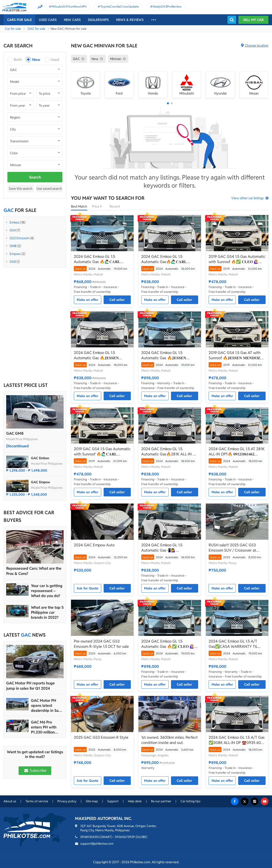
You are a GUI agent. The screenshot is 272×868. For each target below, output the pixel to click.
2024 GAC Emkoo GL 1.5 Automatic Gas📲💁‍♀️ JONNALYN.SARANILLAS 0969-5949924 (168, 548)
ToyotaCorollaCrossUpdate (120, 7)
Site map (92, 801)
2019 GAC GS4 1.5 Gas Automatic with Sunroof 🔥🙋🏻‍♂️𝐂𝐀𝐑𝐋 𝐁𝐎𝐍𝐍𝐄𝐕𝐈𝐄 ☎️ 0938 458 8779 (102, 452)
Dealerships (98, 20)
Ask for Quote (88, 588)
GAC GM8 (15, 433)
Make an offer (88, 300)
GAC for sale (36, 29)
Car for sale (13, 29)
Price (98, 206)
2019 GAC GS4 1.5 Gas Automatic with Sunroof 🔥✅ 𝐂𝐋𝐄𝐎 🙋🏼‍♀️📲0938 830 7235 (237, 259)
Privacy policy (67, 801)
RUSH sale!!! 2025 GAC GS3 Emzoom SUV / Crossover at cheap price (232, 548)
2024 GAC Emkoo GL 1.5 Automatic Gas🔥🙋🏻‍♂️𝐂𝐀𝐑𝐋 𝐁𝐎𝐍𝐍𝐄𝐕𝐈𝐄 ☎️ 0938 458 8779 (168, 259)
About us (10, 801)
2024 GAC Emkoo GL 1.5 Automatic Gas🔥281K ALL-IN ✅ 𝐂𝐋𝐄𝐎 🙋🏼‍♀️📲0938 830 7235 (169, 452)
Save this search (21, 189)
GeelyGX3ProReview (167, 7)
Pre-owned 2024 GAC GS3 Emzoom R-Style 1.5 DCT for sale (101, 644)
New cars (72, 20)
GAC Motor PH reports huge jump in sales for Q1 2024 (30, 686)
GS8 (13, 262)
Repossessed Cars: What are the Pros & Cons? (34, 571)
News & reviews (130, 20)
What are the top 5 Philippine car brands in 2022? (47, 612)
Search (35, 177)
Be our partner (161, 801)
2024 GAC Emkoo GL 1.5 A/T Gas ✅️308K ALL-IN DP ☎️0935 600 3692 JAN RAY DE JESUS (237, 740)
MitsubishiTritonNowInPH (69, 7)
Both (18, 60)
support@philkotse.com (97, 844)
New (36, 60)
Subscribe (35, 771)
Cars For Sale (19, 20)
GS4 (13, 230)
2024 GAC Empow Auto (94, 545)
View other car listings (247, 198)
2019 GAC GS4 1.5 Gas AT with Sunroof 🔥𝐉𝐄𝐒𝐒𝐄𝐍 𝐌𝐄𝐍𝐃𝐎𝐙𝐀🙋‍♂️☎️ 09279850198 (236, 355)
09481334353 (90, 837)
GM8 (13, 246)
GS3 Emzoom (20, 238)
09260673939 (125, 837)
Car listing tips (191, 801)
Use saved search (49, 189)
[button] (168, 103)
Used (55, 60)
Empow (15, 254)
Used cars (48, 20)
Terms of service (37, 801)
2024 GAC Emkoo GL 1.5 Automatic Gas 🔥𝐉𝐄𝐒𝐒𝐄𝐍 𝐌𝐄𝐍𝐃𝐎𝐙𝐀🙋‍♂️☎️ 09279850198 (101, 355)
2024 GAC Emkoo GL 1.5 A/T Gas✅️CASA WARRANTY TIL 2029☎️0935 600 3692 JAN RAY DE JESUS (237, 644)
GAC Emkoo (40, 458)
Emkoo (15, 222)
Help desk (135, 801)
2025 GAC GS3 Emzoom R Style (101, 737)
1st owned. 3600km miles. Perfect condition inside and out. (169, 740)
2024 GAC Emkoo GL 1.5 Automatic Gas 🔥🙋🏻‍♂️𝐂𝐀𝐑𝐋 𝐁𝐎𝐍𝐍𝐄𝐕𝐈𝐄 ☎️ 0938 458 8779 (101, 259)
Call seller (117, 300)
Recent (115, 206)
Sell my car (253, 20)
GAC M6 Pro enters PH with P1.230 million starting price (44, 727)
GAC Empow (40, 482)
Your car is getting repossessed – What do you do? (47, 591)
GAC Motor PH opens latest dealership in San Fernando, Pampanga (46, 706)
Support (113, 801)
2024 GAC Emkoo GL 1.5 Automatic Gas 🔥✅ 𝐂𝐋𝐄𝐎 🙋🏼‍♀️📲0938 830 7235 (168, 644)
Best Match (79, 206)
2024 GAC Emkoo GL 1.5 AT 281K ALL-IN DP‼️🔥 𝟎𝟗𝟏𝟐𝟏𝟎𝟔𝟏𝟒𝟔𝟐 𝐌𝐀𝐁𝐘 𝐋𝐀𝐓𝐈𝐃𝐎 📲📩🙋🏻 (237, 452)
